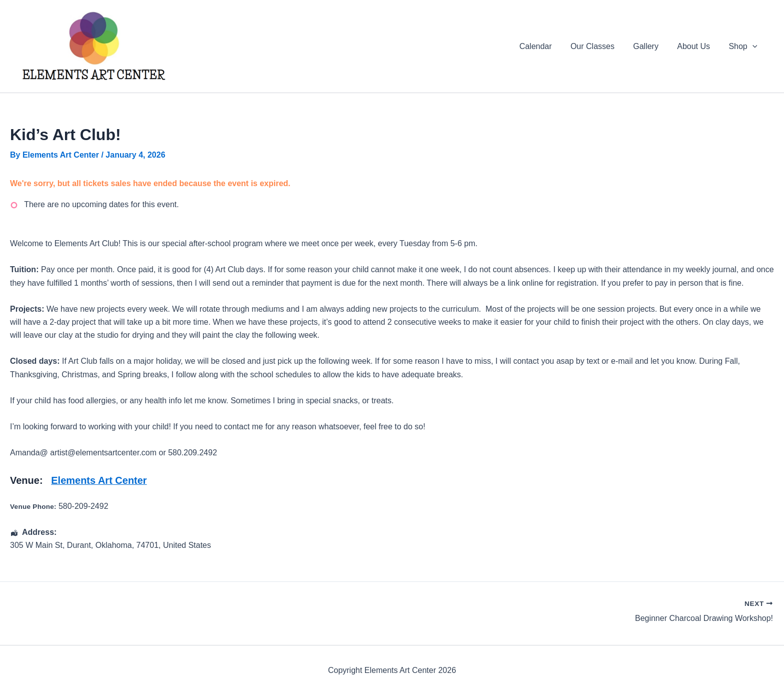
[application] (753, 47)
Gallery (653, 46)
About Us (697, 46)
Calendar (548, 46)
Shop (744, 47)
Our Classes (602, 46)
